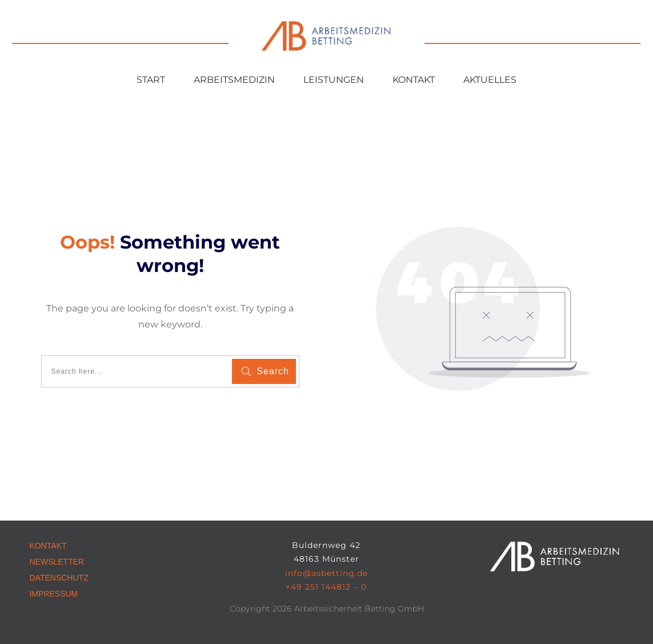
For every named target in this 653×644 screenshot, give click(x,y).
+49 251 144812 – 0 (326, 587)
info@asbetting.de (326, 573)
